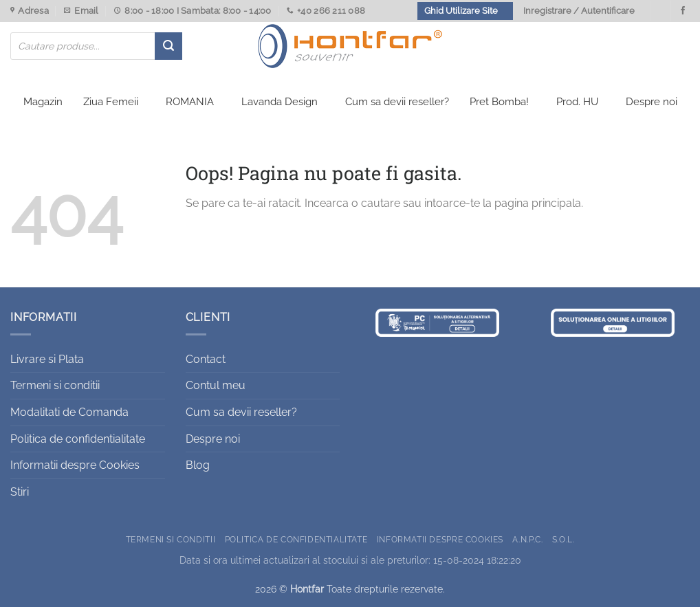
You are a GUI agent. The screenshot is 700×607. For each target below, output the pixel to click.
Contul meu (216, 385)
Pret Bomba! (499, 102)
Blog (198, 465)
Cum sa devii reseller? (397, 102)
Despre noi (652, 102)
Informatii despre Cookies (75, 465)
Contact (206, 359)
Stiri (20, 492)
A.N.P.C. (527, 539)
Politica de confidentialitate (78, 439)
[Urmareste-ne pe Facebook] (683, 11)
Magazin (43, 102)
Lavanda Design (280, 102)
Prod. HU (577, 102)
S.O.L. (564, 539)
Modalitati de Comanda (69, 412)
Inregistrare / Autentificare (579, 11)
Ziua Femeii (111, 102)
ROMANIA (190, 102)
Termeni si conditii (55, 385)
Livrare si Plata (47, 359)
